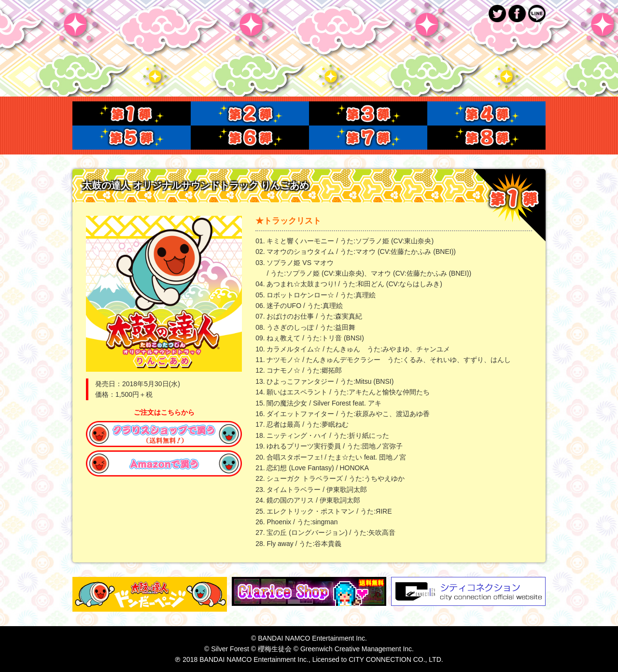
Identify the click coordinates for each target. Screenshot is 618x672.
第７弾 (368, 138)
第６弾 (250, 138)
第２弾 (250, 113)
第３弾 (368, 113)
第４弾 (486, 113)
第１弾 (132, 113)
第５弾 (132, 138)
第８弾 (486, 138)
